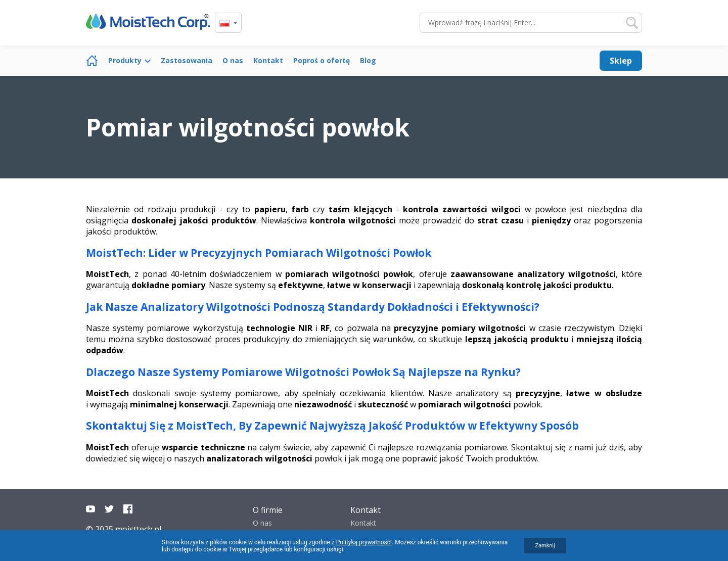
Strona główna (92, 61)
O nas (233, 60)
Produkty (125, 60)
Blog (368, 60)
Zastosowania (187, 60)
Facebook (128, 509)
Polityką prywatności (364, 542)
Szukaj (632, 23)
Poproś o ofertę (322, 60)
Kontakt (268, 60)
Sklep (621, 61)
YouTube (90, 509)
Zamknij (545, 546)
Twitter (109, 509)
